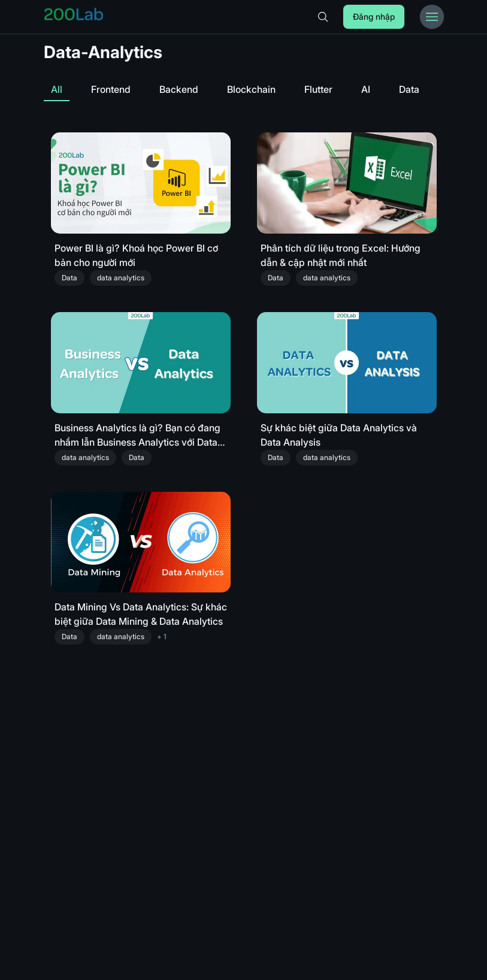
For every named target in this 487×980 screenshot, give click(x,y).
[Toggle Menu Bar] (432, 17)
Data (409, 89)
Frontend (111, 89)
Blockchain (251, 89)
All (57, 89)
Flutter (318, 89)
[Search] (323, 17)
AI (366, 89)
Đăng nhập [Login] (374, 16)
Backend (179, 89)
